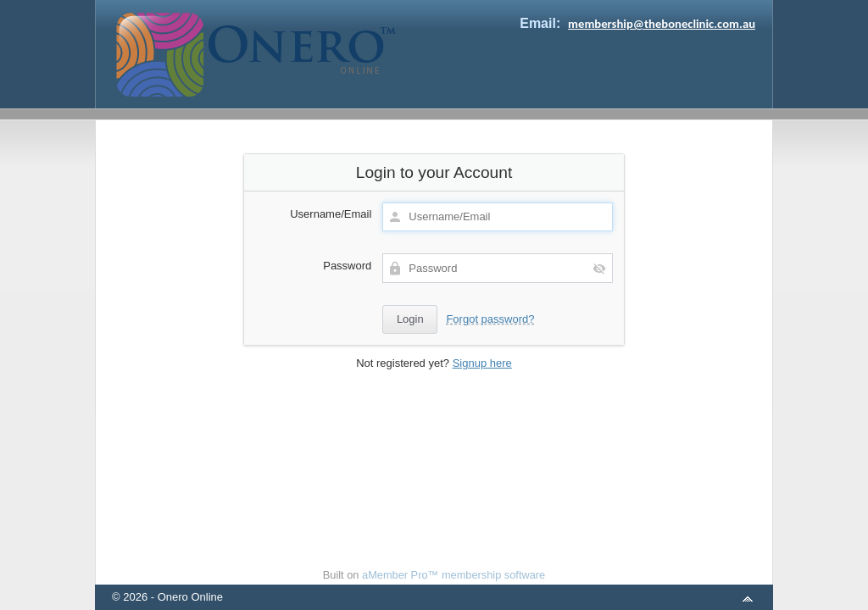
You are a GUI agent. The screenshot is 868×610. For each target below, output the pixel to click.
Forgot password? (490, 319)
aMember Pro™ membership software (453, 575)
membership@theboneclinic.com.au (662, 24)
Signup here (482, 363)
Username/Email (331, 214)
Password (347, 266)
